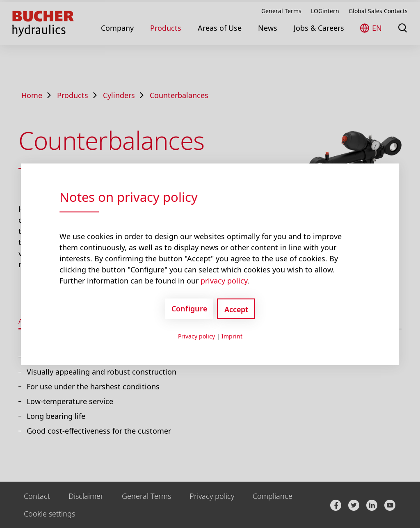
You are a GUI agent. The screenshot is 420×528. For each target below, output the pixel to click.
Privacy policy (196, 336)
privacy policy (224, 280)
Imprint (232, 336)
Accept (236, 309)
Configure (189, 309)
